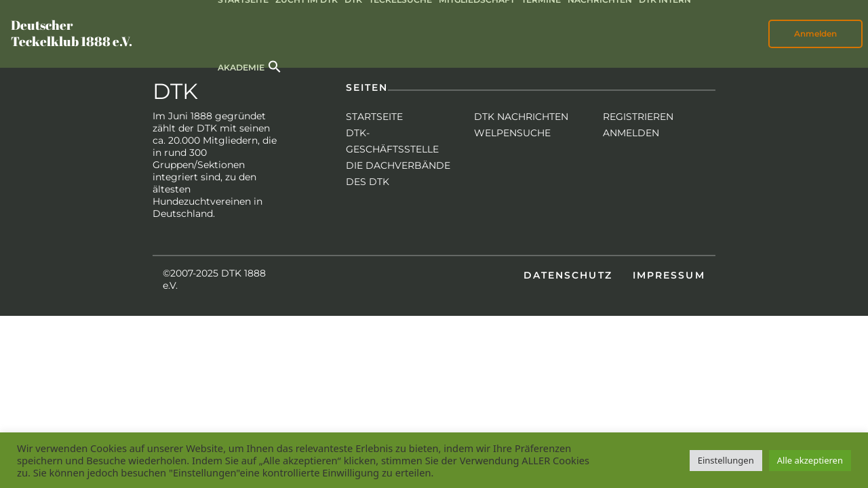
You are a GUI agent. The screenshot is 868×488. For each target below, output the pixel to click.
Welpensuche (512, 133)
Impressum (669, 275)
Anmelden (815, 34)
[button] (275, 65)
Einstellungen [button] (726, 460)
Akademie (241, 67)
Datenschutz (568, 275)
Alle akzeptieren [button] (810, 460)
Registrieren (638, 117)
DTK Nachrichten (521, 117)
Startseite (374, 117)
